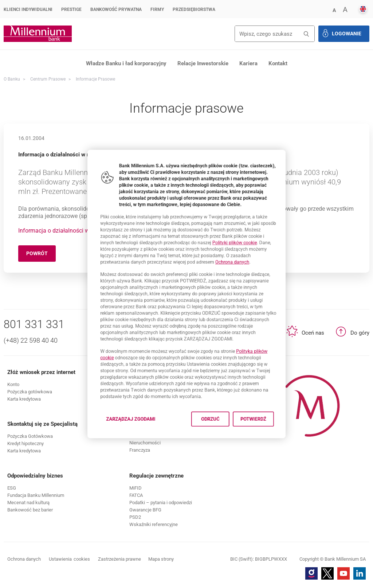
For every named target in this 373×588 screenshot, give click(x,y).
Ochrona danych (243, 254)
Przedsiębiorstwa (194, 9)
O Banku (12, 79)
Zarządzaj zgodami (122, 451)
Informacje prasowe (95, 79)
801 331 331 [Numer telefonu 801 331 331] (34, 324)
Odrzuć (216, 449)
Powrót (41, 255)
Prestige (71, 9)
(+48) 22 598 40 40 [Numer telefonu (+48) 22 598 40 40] (31, 340)
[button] (334, 10)
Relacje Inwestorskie (203, 63)
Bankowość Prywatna (116, 9)
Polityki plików (246, 230)
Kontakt (278, 63)
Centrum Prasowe (48, 79)
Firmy (157, 9)
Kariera (248, 63)
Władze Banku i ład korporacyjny (126, 63)
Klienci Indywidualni (28, 9)
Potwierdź (270, 449)
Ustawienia (69, 559)
